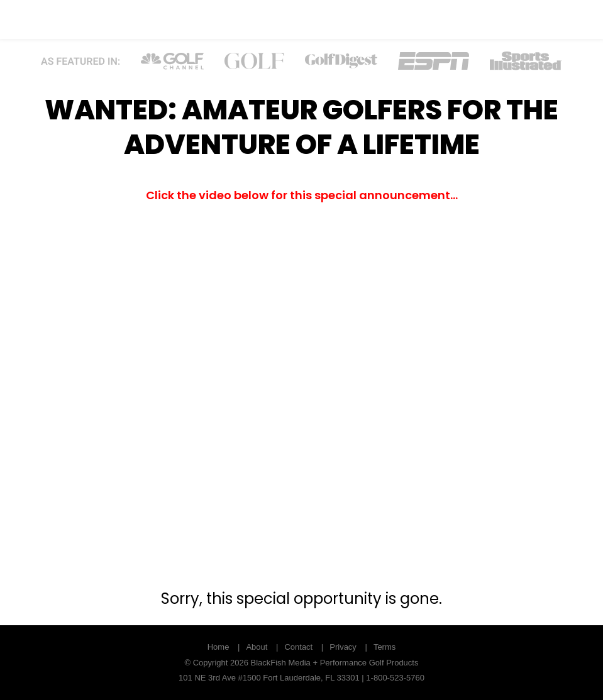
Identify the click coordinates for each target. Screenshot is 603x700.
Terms (384, 647)
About (257, 647)
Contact (298, 647)
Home (219, 647)
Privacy (343, 647)
